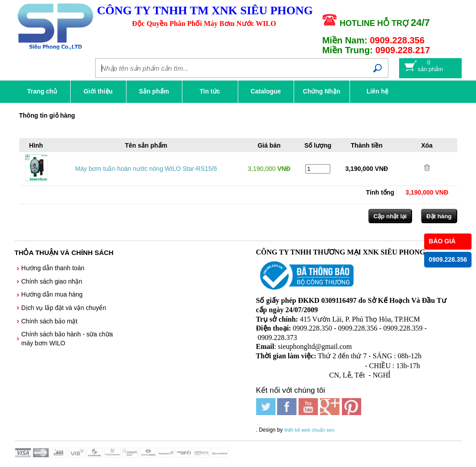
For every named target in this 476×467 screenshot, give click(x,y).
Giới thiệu (98, 91)
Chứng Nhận (322, 91)
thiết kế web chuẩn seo (309, 430)
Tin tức (210, 91)
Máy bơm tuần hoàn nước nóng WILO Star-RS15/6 (146, 169)
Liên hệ (377, 91)
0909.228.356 (448, 259)
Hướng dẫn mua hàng (52, 294)
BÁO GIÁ (442, 241)
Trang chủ (42, 91)
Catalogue (266, 91)
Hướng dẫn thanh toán (53, 268)
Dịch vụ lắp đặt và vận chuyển (64, 308)
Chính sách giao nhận (52, 281)
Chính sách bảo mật (50, 321)
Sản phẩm (154, 91)
